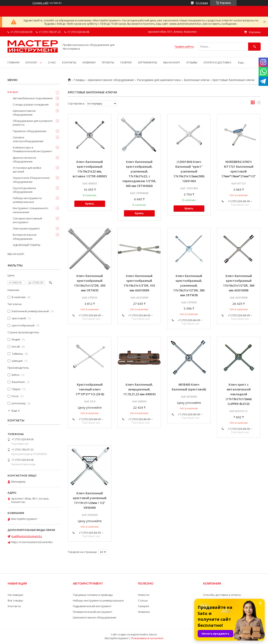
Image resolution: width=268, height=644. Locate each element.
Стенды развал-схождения (31, 104)
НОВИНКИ (89, 62)
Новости (144, 595)
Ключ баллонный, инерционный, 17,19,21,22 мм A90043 (139, 389)
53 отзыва (202, 3)
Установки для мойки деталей (27, 170)
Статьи (143, 600)
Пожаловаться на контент (147, 638)
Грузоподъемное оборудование (24, 190)
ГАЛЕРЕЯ (126, 62)
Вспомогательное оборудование (25, 237)
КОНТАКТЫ (69, 62)
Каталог (13, 92)
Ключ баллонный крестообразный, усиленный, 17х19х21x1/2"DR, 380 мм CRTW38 (189, 285)
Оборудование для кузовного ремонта (33, 123)
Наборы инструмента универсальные (27, 200)
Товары (79, 80)
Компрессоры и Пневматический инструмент (33, 149)
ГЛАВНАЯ (13, 62)
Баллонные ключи (197, 80)
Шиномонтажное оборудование (111, 80)
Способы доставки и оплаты (222, 595)
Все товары (15, 600)
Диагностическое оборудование (24, 160)
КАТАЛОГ (31, 62)
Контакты (14, 606)
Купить (90, 204)
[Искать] (254, 47)
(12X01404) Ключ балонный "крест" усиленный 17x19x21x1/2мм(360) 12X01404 (189, 171)
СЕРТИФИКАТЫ (147, 62)
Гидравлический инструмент (92, 606)
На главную (15, 595)
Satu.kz (153, 634)
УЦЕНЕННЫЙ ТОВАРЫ (26, 245)
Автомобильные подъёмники (33, 98)
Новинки (144, 612)
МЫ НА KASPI (172, 62)
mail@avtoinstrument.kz (27, 536)
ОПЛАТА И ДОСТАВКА (217, 62)
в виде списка (259, 103)
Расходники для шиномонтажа (159, 80)
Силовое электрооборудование (28, 139)
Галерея (143, 606)
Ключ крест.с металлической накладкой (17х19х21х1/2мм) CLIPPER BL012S (239, 394)
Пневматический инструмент (93, 612)
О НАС (52, 62)
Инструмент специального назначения (31, 210)
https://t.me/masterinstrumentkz (32, 542)
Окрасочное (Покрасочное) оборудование (31, 180)
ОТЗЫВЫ (192, 62)
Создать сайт (41, 3)
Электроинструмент (26, 228)
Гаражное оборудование (30, 131)
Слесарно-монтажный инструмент (27, 220)
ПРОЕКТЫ (108, 62)
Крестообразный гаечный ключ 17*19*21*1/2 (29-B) (90, 389)
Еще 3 (15, 411)
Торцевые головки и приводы (93, 595)
